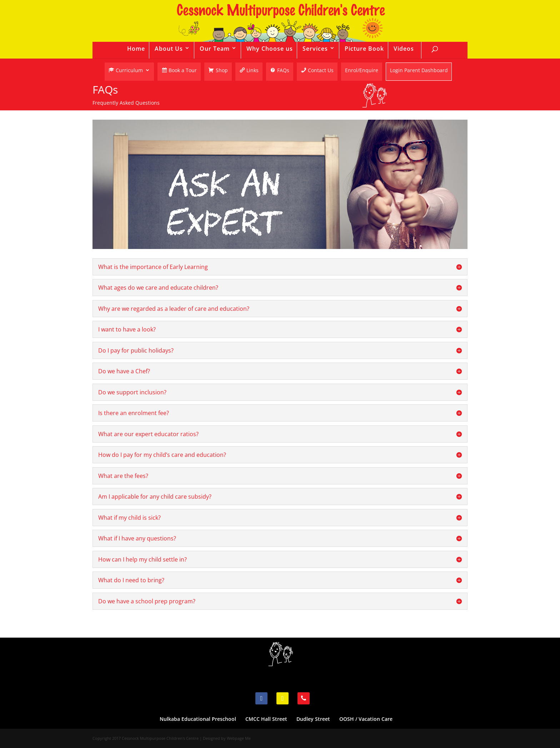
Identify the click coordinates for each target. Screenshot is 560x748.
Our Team (215, 49)
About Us (169, 49)
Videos (404, 49)
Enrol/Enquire (362, 71)
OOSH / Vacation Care (366, 719)
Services (315, 49)
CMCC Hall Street (266, 719)
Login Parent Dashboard (419, 71)
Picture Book (364, 49)
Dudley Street (313, 719)
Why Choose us (270, 49)
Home (136, 49)
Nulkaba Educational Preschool (198, 719)
